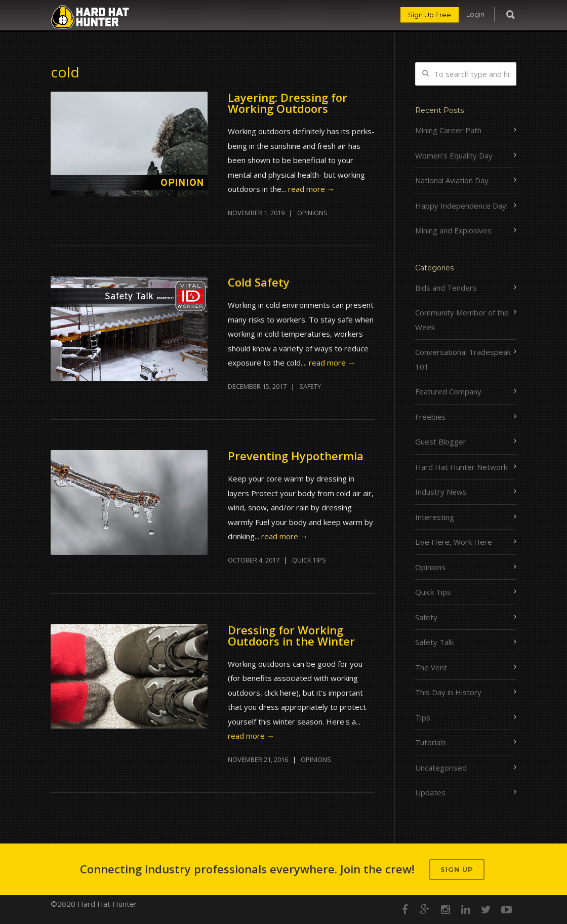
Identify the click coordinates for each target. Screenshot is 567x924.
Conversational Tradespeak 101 (463, 359)
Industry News (441, 492)
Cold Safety (259, 282)
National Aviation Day (452, 180)
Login (475, 14)
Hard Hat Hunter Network (461, 467)
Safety (310, 386)
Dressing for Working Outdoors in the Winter (291, 635)
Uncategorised (441, 768)
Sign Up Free (430, 15)
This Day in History (448, 692)
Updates (430, 792)
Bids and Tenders (446, 288)
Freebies (431, 417)
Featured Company (448, 391)
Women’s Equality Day (454, 155)
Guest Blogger (441, 441)
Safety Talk (434, 642)
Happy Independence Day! (461, 206)
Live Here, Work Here (454, 542)
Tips (423, 717)
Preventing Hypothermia (296, 456)
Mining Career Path (448, 130)
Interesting (435, 517)
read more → (311, 189)
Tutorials (431, 742)
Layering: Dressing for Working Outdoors (288, 103)
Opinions (312, 213)
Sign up (457, 869)
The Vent (431, 667)
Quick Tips (309, 560)
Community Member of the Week (462, 320)
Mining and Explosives (453, 230)
